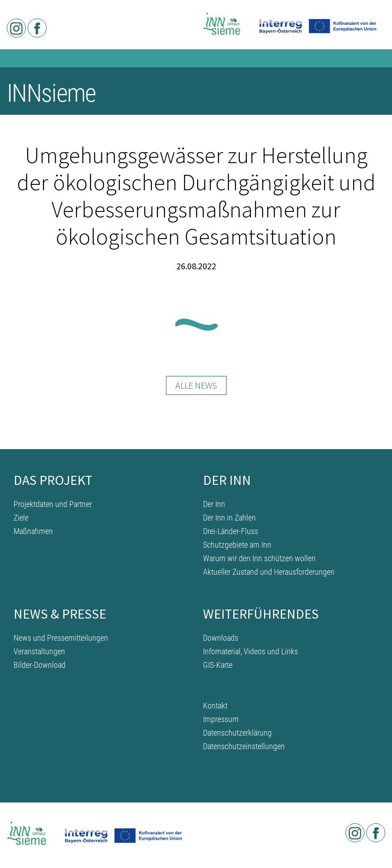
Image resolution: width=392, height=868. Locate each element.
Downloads (221, 638)
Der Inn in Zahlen (229, 518)
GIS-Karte (218, 665)
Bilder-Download (40, 665)
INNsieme (51, 93)
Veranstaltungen (39, 651)
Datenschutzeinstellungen (244, 746)
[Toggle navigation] (373, 95)
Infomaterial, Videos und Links (250, 651)
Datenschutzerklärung (237, 733)
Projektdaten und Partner (53, 504)
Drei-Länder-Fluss (231, 531)
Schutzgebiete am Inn (237, 545)
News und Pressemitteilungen (61, 638)
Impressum (221, 719)
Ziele (21, 518)
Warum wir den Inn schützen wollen (259, 558)
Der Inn (214, 504)
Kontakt (215, 706)
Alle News (196, 385)
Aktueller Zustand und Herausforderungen (269, 572)
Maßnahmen (33, 531)
